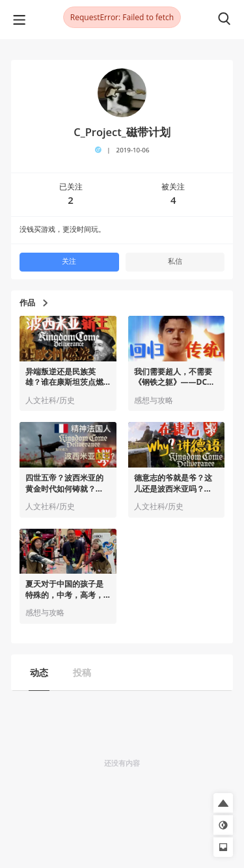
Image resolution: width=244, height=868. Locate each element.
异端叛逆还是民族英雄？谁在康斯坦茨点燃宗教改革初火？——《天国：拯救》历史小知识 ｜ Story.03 (64, 378)
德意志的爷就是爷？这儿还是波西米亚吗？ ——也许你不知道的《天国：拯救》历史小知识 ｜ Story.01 (173, 484)
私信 (175, 261)
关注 (69, 261)
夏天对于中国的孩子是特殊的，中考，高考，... (68, 590)
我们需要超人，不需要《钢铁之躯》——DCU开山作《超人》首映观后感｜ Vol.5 (174, 378)
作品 (34, 303)
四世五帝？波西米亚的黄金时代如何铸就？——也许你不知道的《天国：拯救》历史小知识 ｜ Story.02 (64, 484)
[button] (223, 803)
